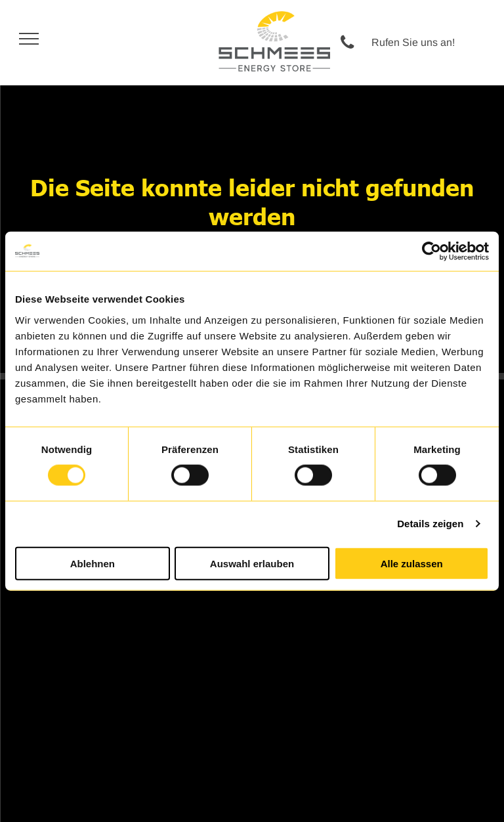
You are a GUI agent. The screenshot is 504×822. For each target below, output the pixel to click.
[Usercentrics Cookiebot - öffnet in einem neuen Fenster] (431, 251)
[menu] (29, 39)
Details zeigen (430, 524)
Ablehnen (93, 563)
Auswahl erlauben (252, 563)
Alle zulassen (412, 563)
